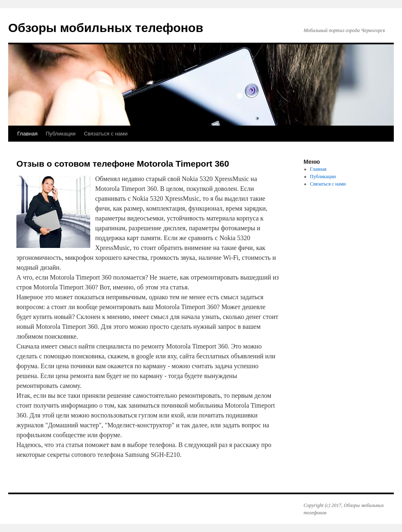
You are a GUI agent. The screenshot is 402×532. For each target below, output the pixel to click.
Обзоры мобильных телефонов (106, 28)
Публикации (61, 134)
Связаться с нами (106, 134)
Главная (27, 134)
